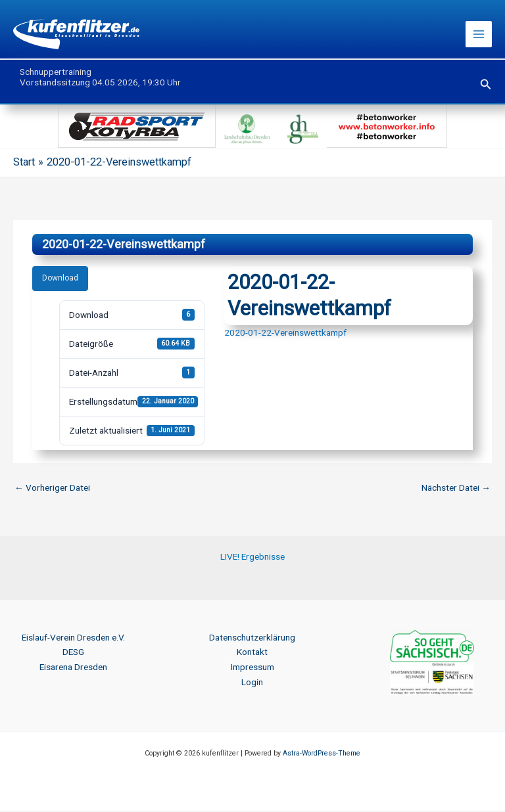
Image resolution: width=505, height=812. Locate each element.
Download (60, 279)
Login (252, 683)
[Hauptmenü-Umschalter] (479, 35)
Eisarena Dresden (73, 668)
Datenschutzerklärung (252, 639)
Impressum (252, 668)
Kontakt (252, 653)
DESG (73, 653)
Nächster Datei (456, 489)
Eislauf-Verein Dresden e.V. (73, 639)
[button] (486, 86)
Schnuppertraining (56, 73)
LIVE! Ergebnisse (252, 558)
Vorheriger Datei (52, 489)
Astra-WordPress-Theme (322, 755)
